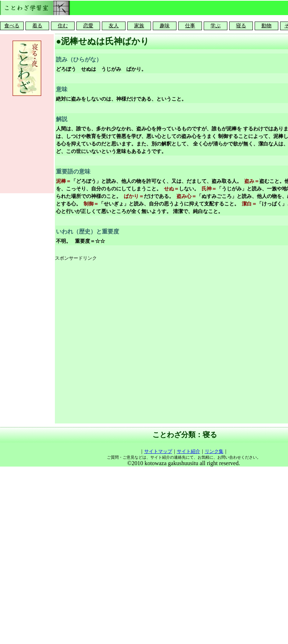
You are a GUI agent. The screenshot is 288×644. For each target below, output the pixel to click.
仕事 (190, 26)
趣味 (165, 26)
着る (37, 26)
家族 (139, 26)
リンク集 (214, 451)
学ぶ (216, 26)
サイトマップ (158, 451)
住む (63, 26)
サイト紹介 (188, 451)
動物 (266, 26)
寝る (241, 26)
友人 (114, 26)
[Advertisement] (134, 343)
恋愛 (88, 26)
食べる (12, 26)
